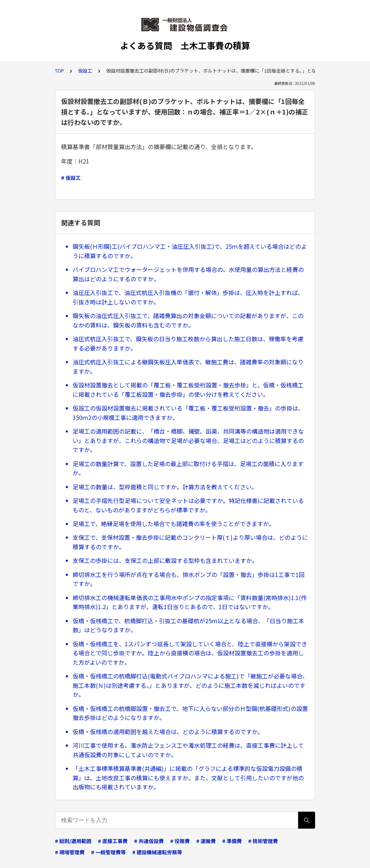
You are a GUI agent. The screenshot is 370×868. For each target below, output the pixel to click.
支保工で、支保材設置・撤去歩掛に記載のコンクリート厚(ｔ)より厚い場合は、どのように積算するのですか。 (190, 542)
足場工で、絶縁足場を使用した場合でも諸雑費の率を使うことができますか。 (174, 524)
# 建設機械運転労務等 (157, 852)
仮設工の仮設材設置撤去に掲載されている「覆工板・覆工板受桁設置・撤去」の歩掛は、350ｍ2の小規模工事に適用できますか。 (188, 413)
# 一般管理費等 (108, 852)
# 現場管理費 (70, 852)
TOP (59, 71)
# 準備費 (232, 841)
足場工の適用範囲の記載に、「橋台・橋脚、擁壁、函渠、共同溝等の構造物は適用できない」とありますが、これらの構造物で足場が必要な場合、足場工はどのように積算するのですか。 (188, 440)
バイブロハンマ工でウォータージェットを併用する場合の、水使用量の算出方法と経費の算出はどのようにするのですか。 (188, 274)
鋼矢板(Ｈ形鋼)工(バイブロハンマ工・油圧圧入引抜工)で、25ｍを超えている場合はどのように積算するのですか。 (190, 251)
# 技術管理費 (263, 841)
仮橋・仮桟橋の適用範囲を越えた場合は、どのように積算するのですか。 (168, 732)
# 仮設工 (71, 178)
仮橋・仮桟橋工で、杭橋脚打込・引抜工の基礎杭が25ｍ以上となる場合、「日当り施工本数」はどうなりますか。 (188, 625)
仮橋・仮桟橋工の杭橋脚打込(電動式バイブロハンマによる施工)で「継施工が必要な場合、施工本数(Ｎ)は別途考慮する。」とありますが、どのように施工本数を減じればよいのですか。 (190, 685)
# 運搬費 (206, 841)
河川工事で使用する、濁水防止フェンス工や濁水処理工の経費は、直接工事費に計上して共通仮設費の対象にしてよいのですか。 (188, 750)
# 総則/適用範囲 (73, 841)
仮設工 (85, 71)
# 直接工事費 (113, 841)
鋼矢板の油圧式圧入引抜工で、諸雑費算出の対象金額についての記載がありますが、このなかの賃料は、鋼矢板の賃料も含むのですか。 (188, 320)
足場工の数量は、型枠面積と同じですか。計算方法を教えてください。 (165, 487)
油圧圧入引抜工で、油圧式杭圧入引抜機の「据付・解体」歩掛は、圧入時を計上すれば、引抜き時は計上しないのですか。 (188, 297)
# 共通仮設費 (149, 841)
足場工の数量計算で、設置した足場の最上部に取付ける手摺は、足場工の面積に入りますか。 (188, 468)
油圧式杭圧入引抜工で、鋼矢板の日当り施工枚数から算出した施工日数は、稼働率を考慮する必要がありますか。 (188, 343)
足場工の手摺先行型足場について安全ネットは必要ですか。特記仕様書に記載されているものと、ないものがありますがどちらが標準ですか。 (188, 505)
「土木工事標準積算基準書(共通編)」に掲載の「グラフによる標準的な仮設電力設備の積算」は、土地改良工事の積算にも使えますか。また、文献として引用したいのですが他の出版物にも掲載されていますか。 (188, 778)
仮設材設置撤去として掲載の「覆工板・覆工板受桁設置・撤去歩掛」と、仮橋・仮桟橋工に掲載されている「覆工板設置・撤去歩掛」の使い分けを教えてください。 (188, 390)
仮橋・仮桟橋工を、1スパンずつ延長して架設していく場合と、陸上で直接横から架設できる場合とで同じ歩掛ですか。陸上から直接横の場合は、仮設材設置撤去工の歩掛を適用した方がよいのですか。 (190, 653)
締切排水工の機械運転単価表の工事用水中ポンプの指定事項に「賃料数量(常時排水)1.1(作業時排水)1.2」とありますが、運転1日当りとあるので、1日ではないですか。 (190, 602)
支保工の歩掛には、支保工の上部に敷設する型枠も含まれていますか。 (165, 560)
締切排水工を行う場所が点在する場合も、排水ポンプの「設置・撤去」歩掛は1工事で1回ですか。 (189, 579)
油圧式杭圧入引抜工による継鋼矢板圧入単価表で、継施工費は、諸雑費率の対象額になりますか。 (188, 366)
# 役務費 (180, 841)
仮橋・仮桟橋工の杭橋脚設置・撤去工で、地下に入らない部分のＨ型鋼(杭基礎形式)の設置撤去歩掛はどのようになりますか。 (190, 713)
